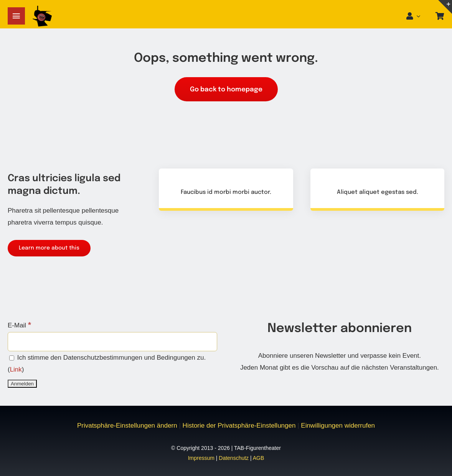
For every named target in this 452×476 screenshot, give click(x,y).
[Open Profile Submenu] (421, 16)
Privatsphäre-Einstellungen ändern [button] (127, 426)
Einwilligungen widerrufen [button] (338, 426)
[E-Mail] (112, 342)
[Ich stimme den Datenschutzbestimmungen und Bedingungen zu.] (12, 358)
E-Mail (19, 325)
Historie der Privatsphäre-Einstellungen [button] (239, 426)
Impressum (201, 458)
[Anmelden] (22, 384)
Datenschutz (234, 458)
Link (16, 369)
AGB (259, 458)
